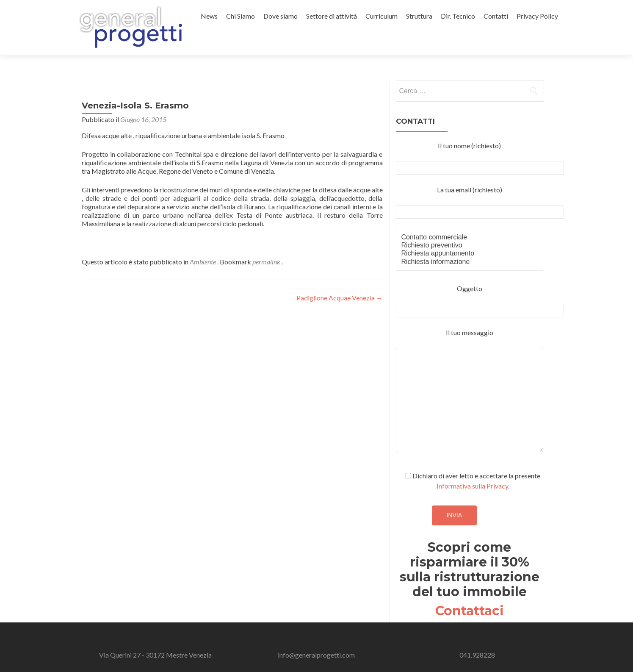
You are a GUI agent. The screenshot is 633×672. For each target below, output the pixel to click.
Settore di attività (332, 16)
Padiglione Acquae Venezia (340, 298)
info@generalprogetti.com (316, 655)
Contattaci (470, 611)
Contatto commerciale (470, 237)
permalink (267, 262)
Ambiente (203, 262)
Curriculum (381, 16)
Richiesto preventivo (470, 246)
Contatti (496, 16)
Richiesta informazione (470, 262)
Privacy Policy (537, 16)
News (209, 16)
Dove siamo (281, 16)
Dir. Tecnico (458, 16)
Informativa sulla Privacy (472, 486)
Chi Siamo (240, 16)
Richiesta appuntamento (470, 254)
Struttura (419, 16)
